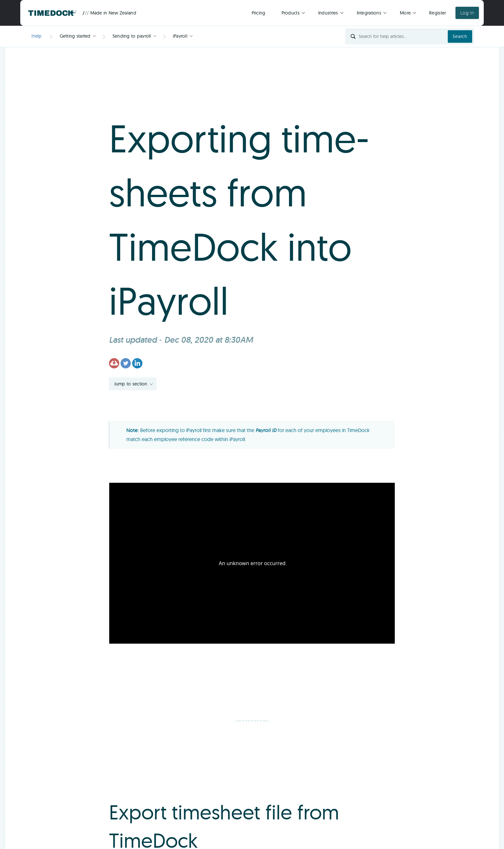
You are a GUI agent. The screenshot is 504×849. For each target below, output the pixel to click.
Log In (467, 13)
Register (437, 13)
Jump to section (131, 384)
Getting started (75, 36)
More (405, 13)
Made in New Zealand (109, 13)
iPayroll (180, 36)
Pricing (259, 13)
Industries (328, 13)
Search (460, 36)
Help (36, 36)
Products (291, 13)
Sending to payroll (132, 36)
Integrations (369, 13)
